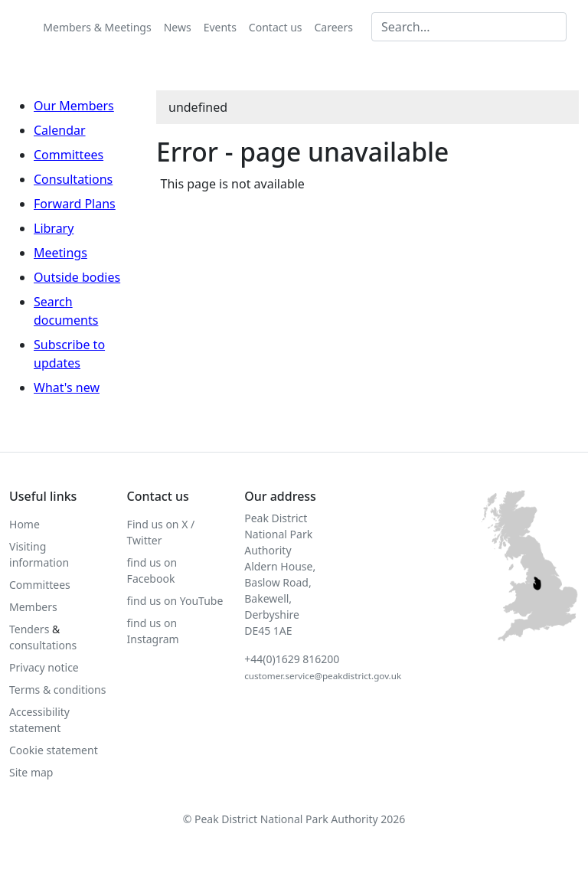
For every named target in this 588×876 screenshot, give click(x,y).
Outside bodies (77, 277)
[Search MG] (469, 27)
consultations (43, 645)
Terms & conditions (57, 690)
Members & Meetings (97, 27)
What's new (67, 387)
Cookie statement (54, 750)
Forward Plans (75, 204)
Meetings (60, 253)
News (178, 27)
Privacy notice (44, 667)
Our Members (74, 106)
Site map (31, 772)
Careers (334, 27)
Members (33, 607)
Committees (69, 155)
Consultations (73, 179)
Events (220, 27)
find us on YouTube (175, 601)
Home (24, 524)
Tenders (29, 629)
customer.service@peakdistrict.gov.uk (323, 676)
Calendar (60, 130)
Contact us (276, 27)
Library (54, 228)
